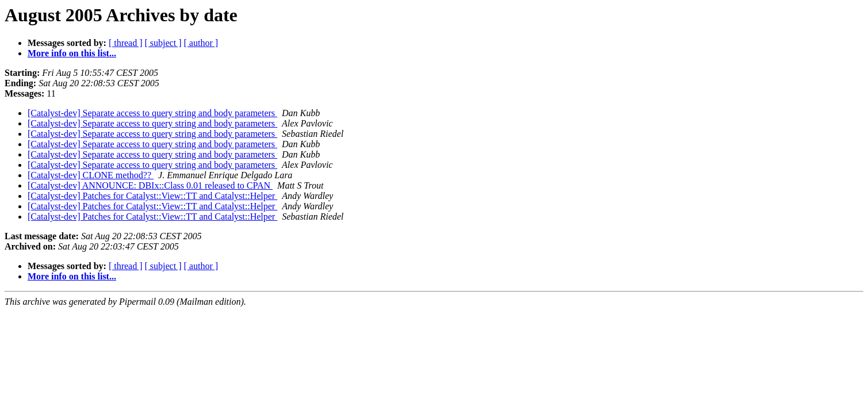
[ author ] (201, 43)
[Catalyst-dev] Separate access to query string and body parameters (152, 113)
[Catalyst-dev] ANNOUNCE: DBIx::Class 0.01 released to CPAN (150, 185)
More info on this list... (72, 53)
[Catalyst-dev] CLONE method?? (91, 175)
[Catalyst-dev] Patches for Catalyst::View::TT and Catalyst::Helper (152, 196)
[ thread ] (126, 43)
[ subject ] (163, 43)
